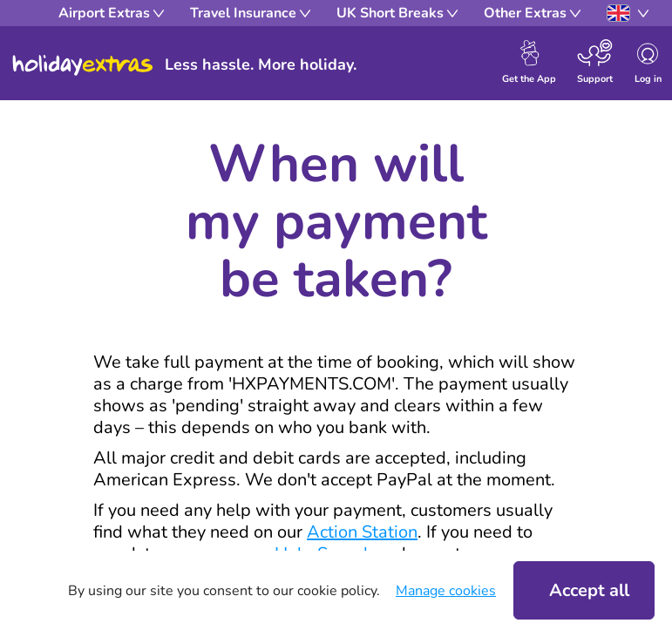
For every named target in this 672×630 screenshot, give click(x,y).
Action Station (362, 532)
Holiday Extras (83, 65)
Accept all (589, 590)
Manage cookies (446, 591)
